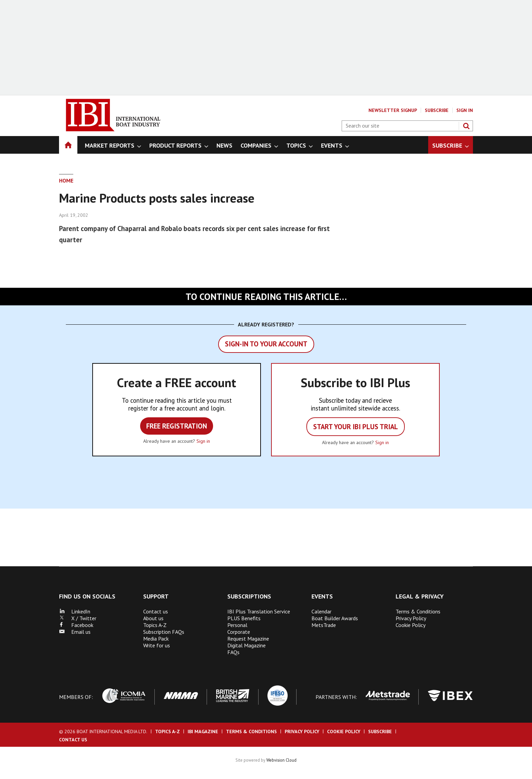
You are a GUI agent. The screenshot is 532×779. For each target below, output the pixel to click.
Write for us (157, 645)
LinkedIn (75, 611)
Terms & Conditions (418, 611)
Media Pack (156, 639)
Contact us (156, 611)
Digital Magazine (246, 645)
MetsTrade (324, 625)
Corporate (239, 632)
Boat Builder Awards (335, 618)
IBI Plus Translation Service (259, 611)
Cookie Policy (411, 625)
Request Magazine (248, 639)
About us (153, 618)
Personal (237, 625)
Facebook (76, 625)
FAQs (233, 652)
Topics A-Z (155, 625)
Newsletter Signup (393, 110)
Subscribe (437, 110)
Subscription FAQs (164, 632)
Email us (75, 632)
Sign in (203, 441)
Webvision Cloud (281, 760)
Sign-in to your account (266, 344)
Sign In (465, 110)
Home (66, 180)
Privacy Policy (411, 618)
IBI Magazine (203, 731)
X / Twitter (78, 618)
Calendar (321, 611)
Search (466, 126)
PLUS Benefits (244, 618)
